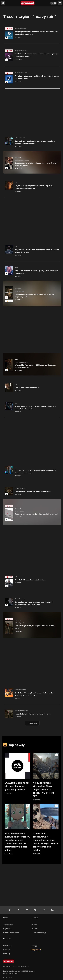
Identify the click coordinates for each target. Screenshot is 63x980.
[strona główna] (28, 3)
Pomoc (34, 925)
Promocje (7, 954)
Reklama (35, 929)
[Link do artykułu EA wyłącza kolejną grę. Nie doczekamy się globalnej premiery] (17, 774)
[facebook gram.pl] (19, 910)
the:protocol (36, 950)
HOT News (8, 946)
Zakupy (34, 946)
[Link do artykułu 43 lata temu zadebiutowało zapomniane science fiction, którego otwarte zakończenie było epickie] (46, 829)
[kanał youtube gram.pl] (27, 910)
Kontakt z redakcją (39, 933)
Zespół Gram (8, 925)
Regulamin (7, 929)
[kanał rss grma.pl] (53, 910)
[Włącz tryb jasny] (53, 3)
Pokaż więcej (32, 723)
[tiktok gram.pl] (10, 910)
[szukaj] (3, 3)
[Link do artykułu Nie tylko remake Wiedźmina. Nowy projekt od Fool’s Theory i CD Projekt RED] (46, 777)
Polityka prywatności (11, 933)
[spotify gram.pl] (36, 910)
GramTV (6, 950)
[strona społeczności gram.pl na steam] (44, 910)
